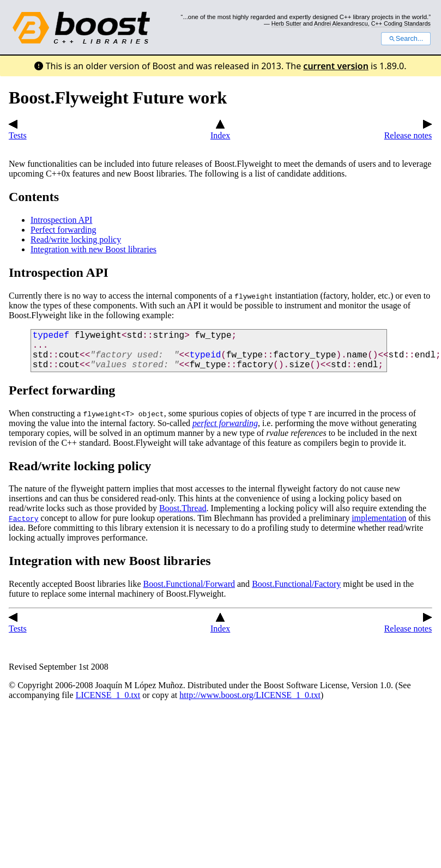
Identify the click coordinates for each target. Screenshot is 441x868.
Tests (18, 130)
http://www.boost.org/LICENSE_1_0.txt (250, 695)
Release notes (408, 130)
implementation (379, 518)
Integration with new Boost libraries (93, 249)
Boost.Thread (183, 508)
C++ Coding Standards (401, 23)
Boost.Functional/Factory (296, 584)
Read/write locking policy (76, 239)
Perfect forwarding (63, 230)
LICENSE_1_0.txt (108, 695)
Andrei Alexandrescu (341, 23)
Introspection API (61, 220)
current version (336, 66)
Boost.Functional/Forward (189, 584)
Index (220, 130)
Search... (406, 39)
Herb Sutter (286, 23)
